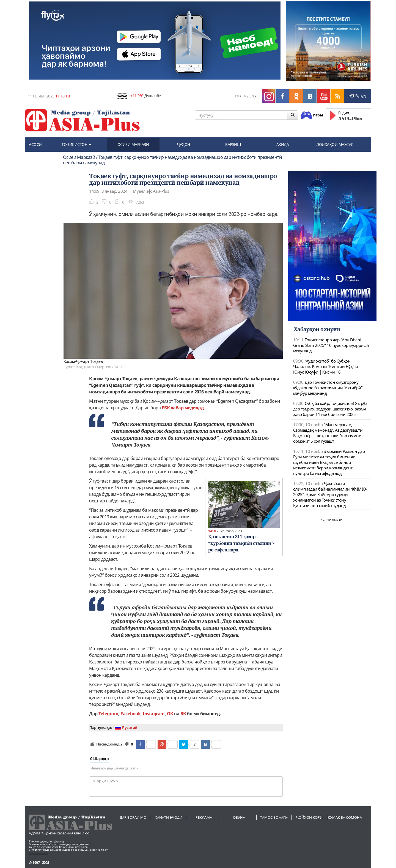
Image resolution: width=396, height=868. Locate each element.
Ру (237, 96)
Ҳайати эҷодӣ (169, 817)
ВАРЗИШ (233, 144)
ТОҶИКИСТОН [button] (76, 144)
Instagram (154, 714)
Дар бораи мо (133, 817)
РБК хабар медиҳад (183, 408)
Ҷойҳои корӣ (309, 817)
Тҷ (244, 96)
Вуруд (358, 96)
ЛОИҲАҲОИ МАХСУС (335, 144)
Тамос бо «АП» (274, 817)
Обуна (239, 817)
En (252, 96)
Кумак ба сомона (345, 817)
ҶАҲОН (184, 144)
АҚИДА (283, 144)
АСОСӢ (35, 144)
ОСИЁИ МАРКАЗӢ (133, 144)
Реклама (204, 817)
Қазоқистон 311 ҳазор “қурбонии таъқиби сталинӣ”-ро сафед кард (241, 543)
